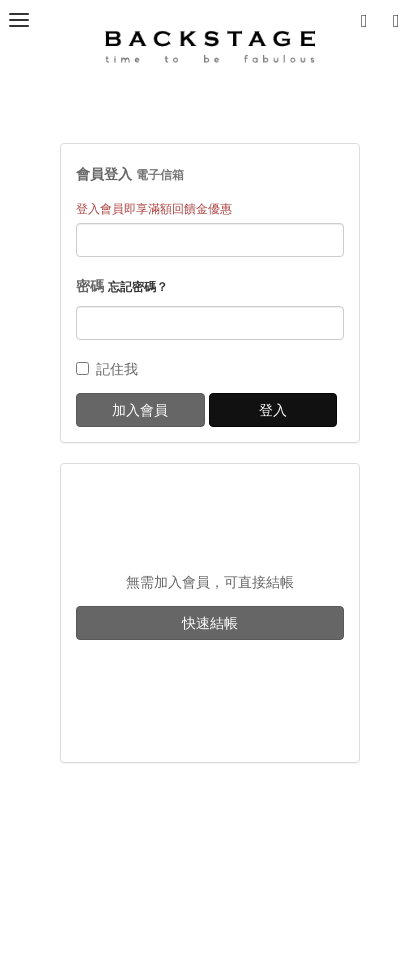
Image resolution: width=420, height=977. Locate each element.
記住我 (107, 369)
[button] (401, 20)
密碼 (122, 286)
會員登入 (130, 174)
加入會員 (140, 410)
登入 (273, 410)
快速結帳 (210, 623)
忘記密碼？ (138, 286)
